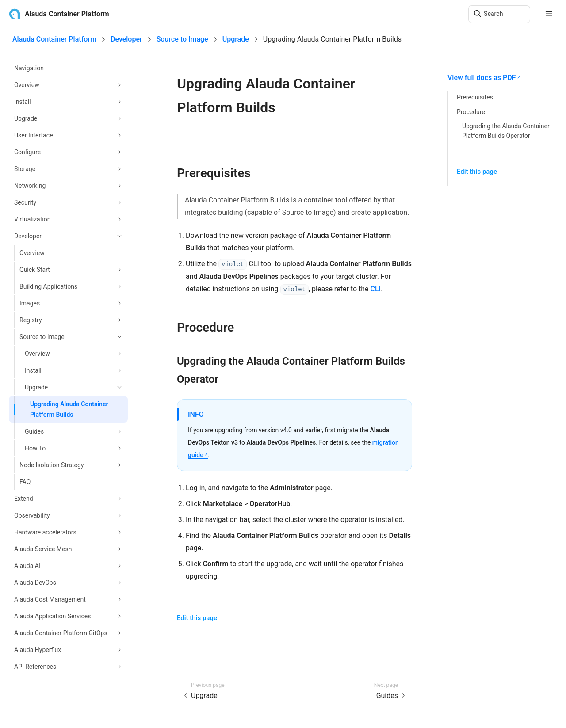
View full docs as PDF (482, 78)
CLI (376, 289)
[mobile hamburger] (549, 14)
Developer (126, 39)
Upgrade (236, 39)
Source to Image (182, 39)
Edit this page (197, 618)
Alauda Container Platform (54, 39)
